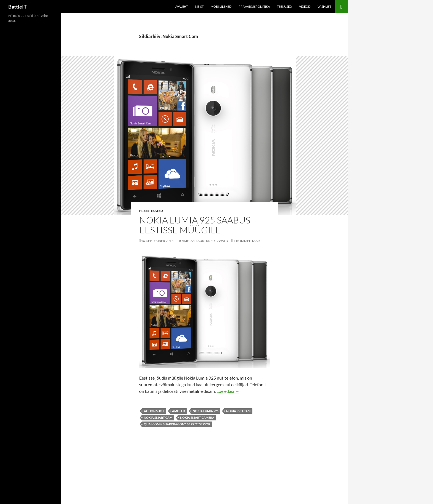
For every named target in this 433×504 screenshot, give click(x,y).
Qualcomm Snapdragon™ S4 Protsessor (177, 424)
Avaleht (182, 6)
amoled (179, 411)
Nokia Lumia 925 (206, 411)
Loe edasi (228, 391)
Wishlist (324, 6)
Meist (199, 6)
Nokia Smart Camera (197, 418)
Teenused (284, 6)
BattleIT (18, 7)
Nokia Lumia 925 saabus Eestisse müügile (195, 225)
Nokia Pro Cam (238, 411)
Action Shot (154, 411)
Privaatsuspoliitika (254, 6)
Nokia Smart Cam (158, 418)
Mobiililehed (221, 6)
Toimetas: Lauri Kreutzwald (203, 241)
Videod (305, 6)
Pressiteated (151, 211)
